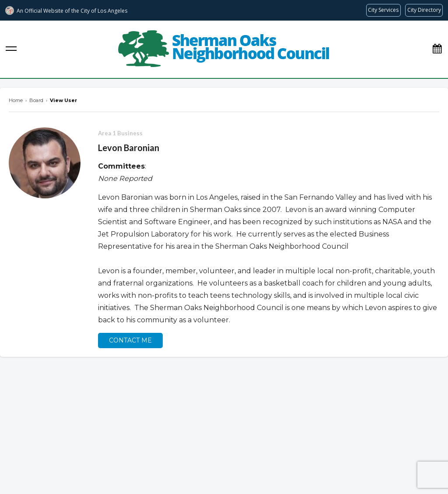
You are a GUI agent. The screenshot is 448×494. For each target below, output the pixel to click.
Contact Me (130, 340)
